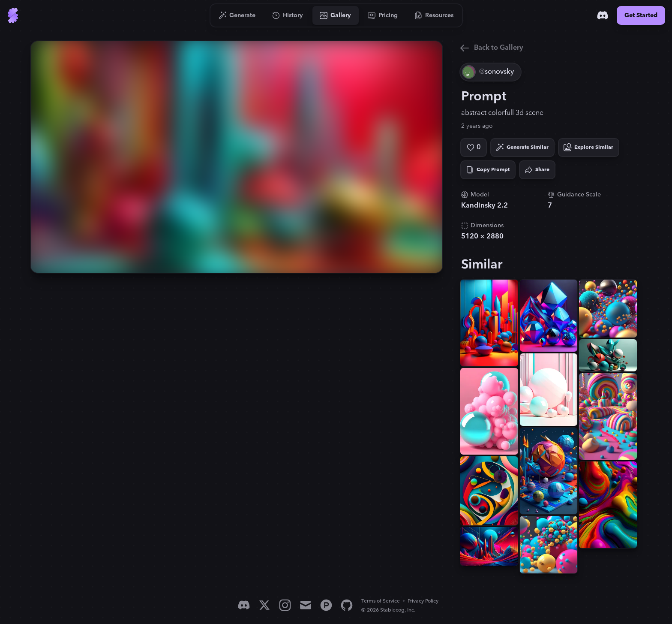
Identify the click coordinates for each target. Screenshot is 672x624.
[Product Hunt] (326, 605)
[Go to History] (288, 15)
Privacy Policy (423, 601)
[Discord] (603, 15)
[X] (264, 605)
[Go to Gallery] (336, 15)
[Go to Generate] (237, 15)
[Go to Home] (13, 15)
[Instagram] (285, 605)
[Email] (306, 605)
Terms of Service (381, 601)
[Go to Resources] (434, 15)
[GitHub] (347, 605)
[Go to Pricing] (383, 15)
